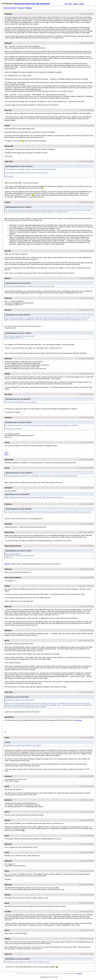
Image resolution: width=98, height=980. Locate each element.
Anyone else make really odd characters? (32, 4)
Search (70, 4)
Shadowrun (29, 8)
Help (66, 4)
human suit (78, 720)
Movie (6, 454)
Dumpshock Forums (10, 8)
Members (76, 4)
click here (80, 973)
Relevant (7, 564)
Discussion (21, 8)
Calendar (82, 4)
